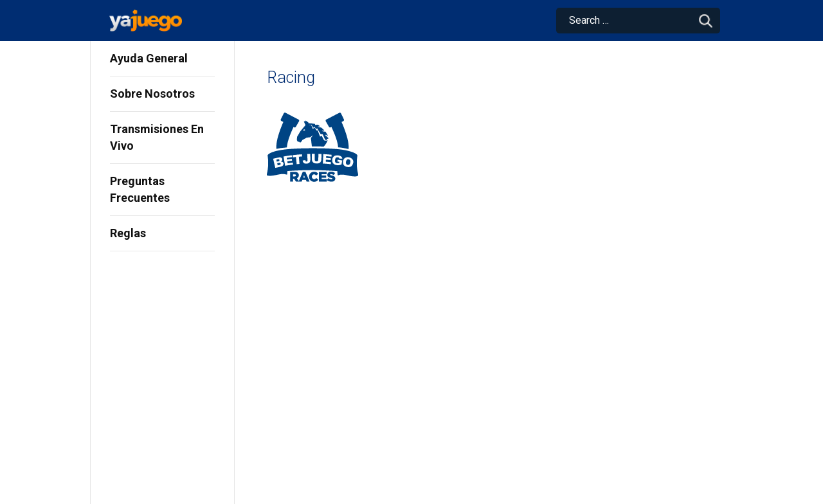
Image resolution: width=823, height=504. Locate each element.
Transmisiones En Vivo (157, 137)
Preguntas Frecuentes (140, 189)
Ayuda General (149, 58)
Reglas (128, 233)
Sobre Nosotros (152, 94)
